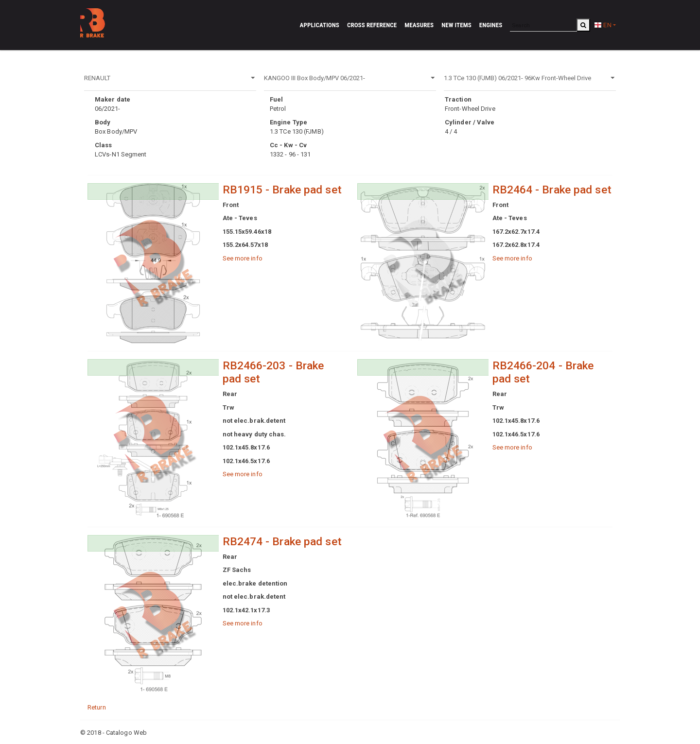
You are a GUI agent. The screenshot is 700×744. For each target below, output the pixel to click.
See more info (243, 258)
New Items (456, 25)
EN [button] (603, 25)
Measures (419, 25)
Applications (320, 25)
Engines (491, 25)
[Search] (543, 25)
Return (97, 707)
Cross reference (372, 25)
